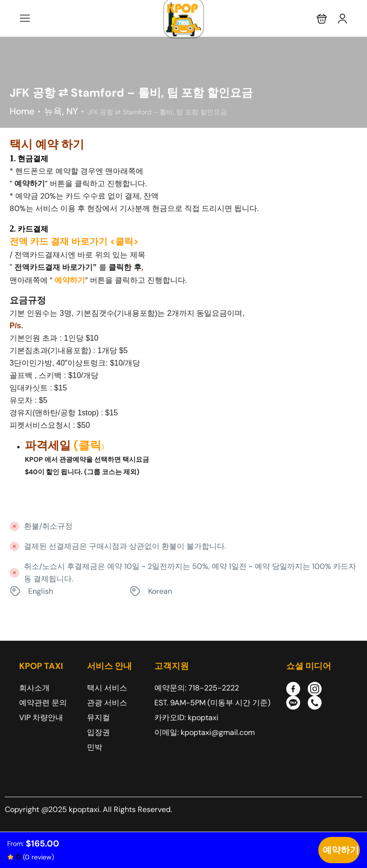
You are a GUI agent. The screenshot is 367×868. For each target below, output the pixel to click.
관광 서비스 (107, 703)
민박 (95, 747)
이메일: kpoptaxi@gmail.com (205, 732)
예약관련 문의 (43, 703)
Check (339, 850)
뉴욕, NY (61, 111)
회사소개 (34, 688)
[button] (322, 18)
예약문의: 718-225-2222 (197, 688)
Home (22, 111)
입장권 (98, 732)
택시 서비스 (107, 688)
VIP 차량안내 (41, 718)
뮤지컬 (98, 718)
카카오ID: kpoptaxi (186, 718)
